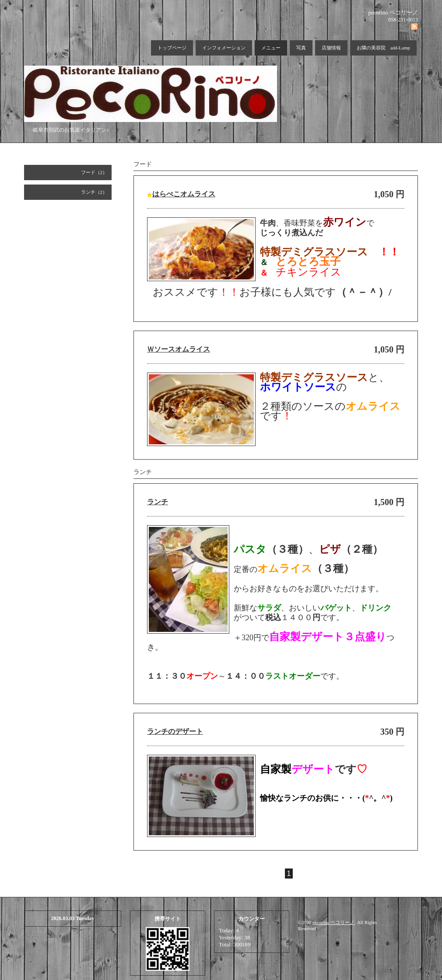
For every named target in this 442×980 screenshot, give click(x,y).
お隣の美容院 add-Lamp (383, 48)
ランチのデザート (175, 731)
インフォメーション (224, 48)
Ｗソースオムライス (179, 349)
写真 (301, 48)
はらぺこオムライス (184, 194)
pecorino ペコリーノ (333, 922)
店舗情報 (331, 48)
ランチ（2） (94, 192)
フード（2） (94, 172)
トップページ (172, 48)
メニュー (271, 48)
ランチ (158, 502)
